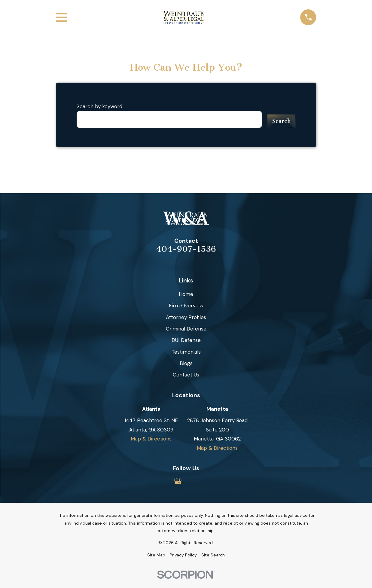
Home (186, 294)
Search (281, 121)
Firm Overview (186, 306)
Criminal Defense (186, 329)
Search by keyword (99, 106)
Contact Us (186, 375)
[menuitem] (156, 555)
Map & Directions (151, 439)
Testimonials (186, 352)
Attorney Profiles (186, 317)
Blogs (186, 363)
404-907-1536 (186, 249)
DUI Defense (186, 340)
